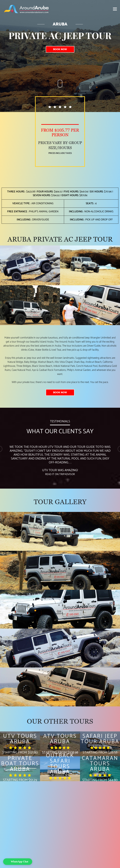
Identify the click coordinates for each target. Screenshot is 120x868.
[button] (18, 862)
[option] (60, 459)
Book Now (60, 49)
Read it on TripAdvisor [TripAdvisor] (60, 474)
